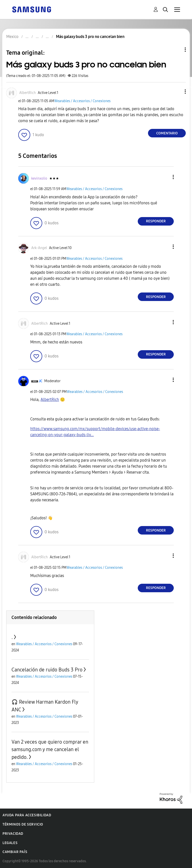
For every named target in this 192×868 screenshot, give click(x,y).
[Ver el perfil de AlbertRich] (27, 93)
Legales (10, 843)
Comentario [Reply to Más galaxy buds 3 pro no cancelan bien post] (167, 133)
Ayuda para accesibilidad (27, 815)
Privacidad (13, 834)
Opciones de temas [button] (177, 50)
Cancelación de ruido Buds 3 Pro (47, 670)
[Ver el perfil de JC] (40, 381)
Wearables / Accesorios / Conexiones (82, 101)
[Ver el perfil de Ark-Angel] (39, 248)
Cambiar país (15, 852)
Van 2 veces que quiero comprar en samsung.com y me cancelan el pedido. (50, 749)
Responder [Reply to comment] (156, 221)
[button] (177, 92)
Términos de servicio (23, 824)
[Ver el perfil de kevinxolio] (39, 178)
